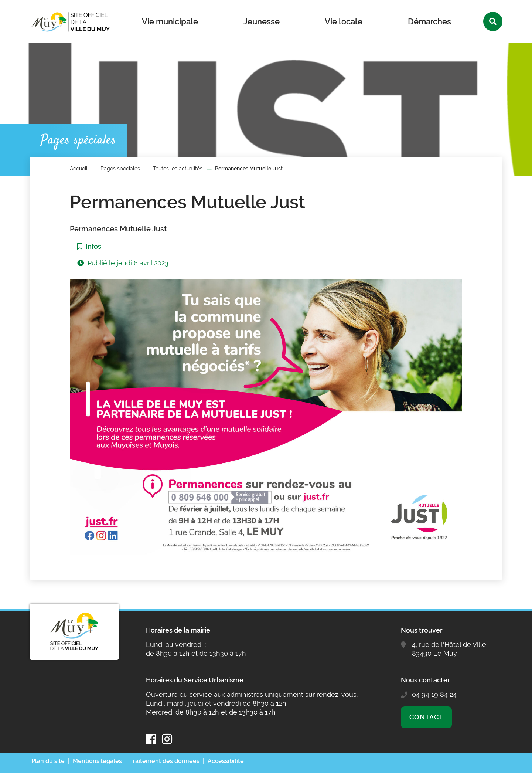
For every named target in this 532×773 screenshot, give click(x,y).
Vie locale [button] (344, 21)
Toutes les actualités (178, 169)
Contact (426, 717)
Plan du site (48, 761)
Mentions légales (97, 761)
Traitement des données (165, 761)
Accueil (79, 169)
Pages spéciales (120, 169)
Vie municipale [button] (170, 21)
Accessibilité (226, 761)
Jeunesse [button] (262, 21)
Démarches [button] (429, 21)
